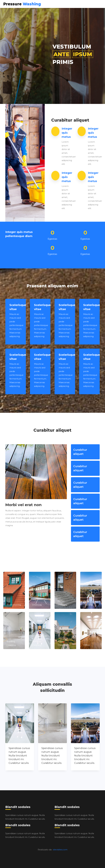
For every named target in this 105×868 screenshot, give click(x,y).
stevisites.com (60, 850)
